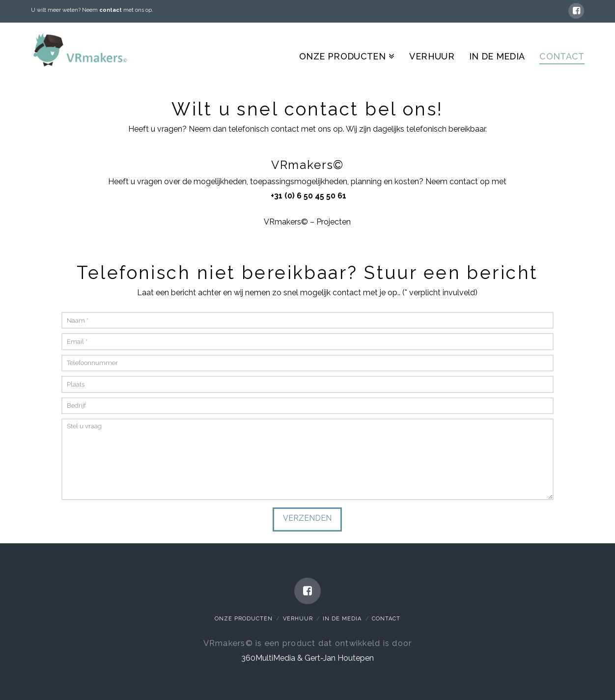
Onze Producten (244, 619)
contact (111, 10)
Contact (386, 619)
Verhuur (298, 619)
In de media (342, 619)
